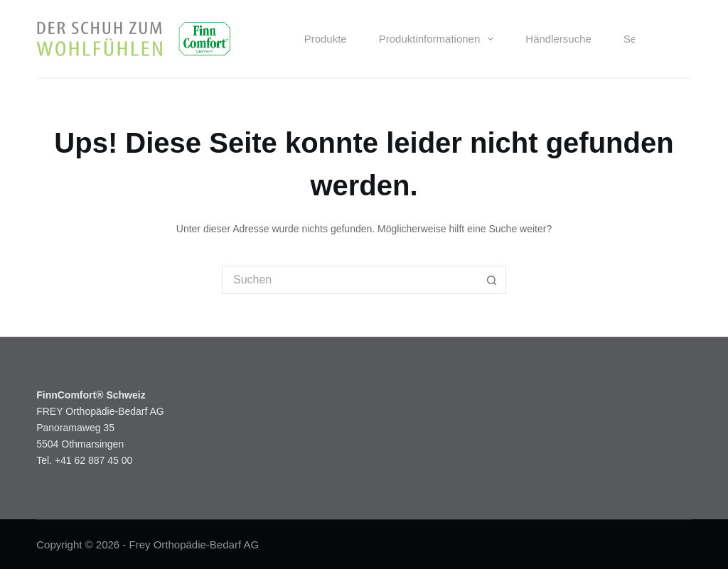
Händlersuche (558, 39)
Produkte (326, 39)
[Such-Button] (492, 280)
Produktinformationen (439, 39)
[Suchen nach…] (350, 280)
